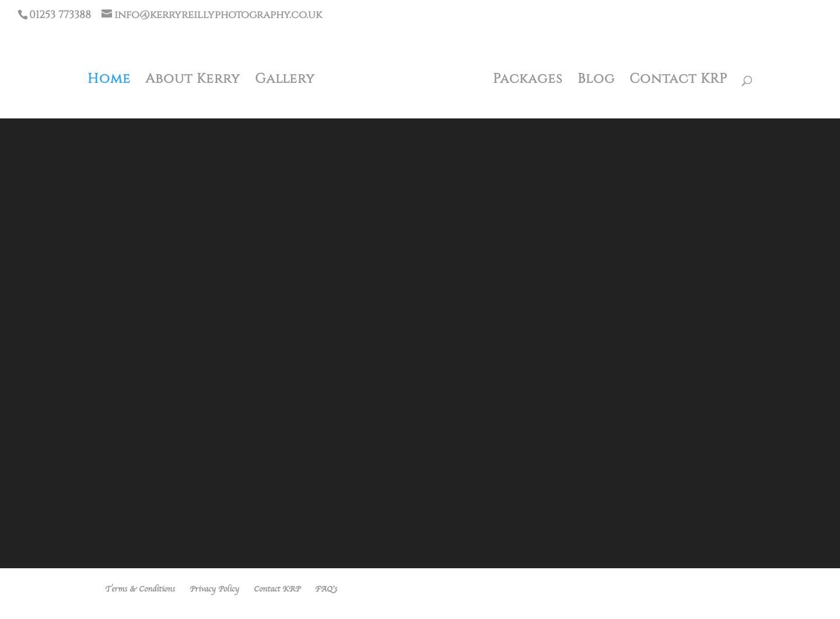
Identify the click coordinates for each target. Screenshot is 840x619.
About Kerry (193, 80)
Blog (596, 80)
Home (109, 80)
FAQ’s (326, 589)
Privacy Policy (214, 589)
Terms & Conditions (140, 589)
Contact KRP (678, 80)
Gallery (285, 80)
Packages (528, 80)
